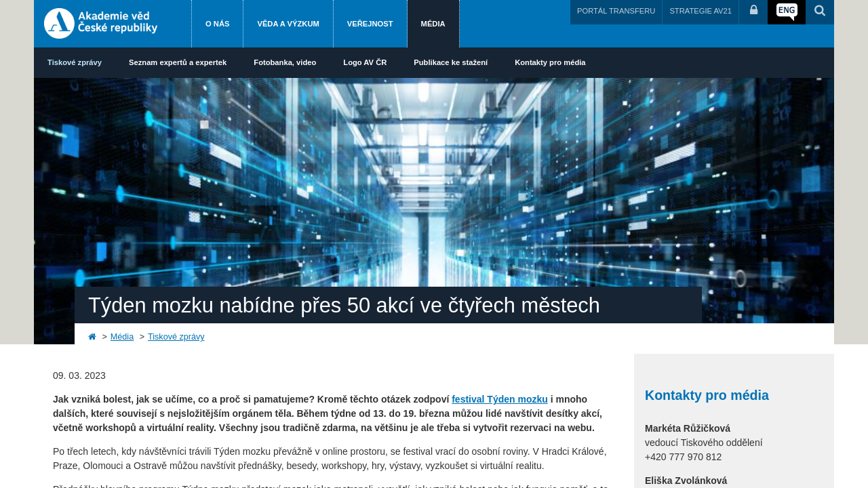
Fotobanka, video (285, 62)
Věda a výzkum (288, 24)
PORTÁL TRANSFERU (616, 11)
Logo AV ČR (365, 62)
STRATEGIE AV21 (701, 11)
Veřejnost (370, 24)
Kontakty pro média (550, 62)
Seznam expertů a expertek (178, 62)
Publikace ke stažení (451, 62)
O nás (217, 24)
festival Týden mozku (500, 399)
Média (433, 24)
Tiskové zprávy (75, 62)
